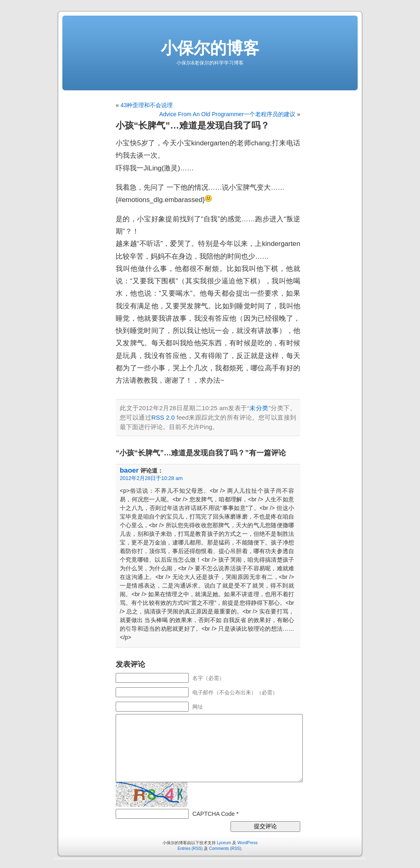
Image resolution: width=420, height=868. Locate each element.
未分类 (259, 408)
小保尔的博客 (210, 48)
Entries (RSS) (190, 848)
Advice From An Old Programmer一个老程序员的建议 (227, 114)
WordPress (248, 843)
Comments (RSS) (225, 848)
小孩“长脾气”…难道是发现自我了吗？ (193, 125)
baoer (129, 470)
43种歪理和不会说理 (147, 105)
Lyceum (224, 843)
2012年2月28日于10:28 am (151, 478)
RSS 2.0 (163, 417)
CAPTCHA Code (213, 814)
